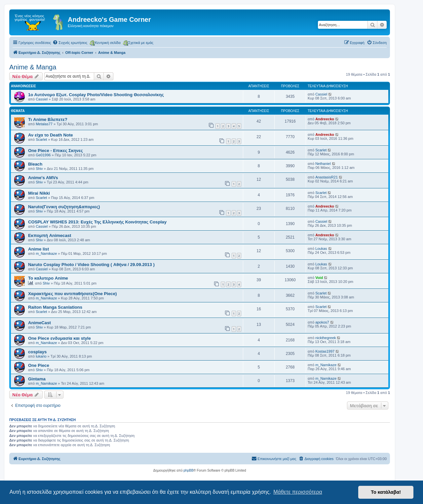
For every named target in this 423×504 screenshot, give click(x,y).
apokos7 (322, 322)
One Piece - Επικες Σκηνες (56, 151)
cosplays (37, 352)
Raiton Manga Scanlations (55, 307)
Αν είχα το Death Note (51, 135)
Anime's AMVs (43, 178)
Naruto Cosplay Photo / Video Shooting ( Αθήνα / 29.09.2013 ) (91, 265)
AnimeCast (39, 323)
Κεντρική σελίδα (105, 43)
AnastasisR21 (327, 177)
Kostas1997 (325, 351)
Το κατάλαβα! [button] (386, 492)
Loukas (321, 249)
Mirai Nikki (39, 193)
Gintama (37, 379)
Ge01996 (43, 155)
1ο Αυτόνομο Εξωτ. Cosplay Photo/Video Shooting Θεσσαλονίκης (96, 95)
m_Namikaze (46, 253)
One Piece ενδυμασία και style (59, 338)
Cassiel (42, 99)
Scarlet (41, 139)
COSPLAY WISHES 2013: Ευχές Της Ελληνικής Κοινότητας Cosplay (97, 222)
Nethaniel (323, 164)
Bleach (35, 164)
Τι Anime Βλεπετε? (48, 119)
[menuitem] (70, 43)
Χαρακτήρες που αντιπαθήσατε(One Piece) (72, 294)
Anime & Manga (33, 67)
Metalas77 (44, 124)
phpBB (188, 470)
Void (319, 278)
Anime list (38, 249)
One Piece (39, 365)
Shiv (39, 169)
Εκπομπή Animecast (50, 235)
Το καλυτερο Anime (48, 278)
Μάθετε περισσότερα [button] (298, 492)
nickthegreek (326, 338)
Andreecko (325, 119)
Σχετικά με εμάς (138, 43)
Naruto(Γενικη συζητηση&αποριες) (64, 207)
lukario (41, 356)
